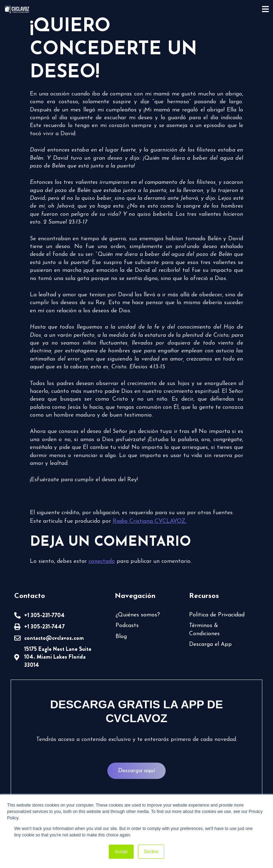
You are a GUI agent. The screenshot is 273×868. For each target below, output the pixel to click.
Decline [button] (151, 852)
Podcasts (127, 626)
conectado (102, 561)
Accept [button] (121, 852)
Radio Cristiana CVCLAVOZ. (150, 521)
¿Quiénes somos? (138, 615)
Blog (121, 637)
